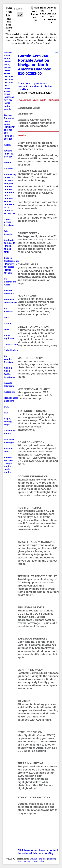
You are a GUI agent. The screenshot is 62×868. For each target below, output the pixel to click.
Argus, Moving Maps (8, 422)
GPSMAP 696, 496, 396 (9, 130)
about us (33, 859)
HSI (6, 413)
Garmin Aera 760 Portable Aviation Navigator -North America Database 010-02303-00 (35, 65)
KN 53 (8, 195)
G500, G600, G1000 (8, 64)
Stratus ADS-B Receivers (9, 222)
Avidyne (8, 151)
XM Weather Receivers (9, 359)
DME (7, 407)
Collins (8, 323)
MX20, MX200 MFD (8, 249)
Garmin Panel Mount (8, 55)
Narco (7, 317)
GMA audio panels (8, 106)
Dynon (8, 163)
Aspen (7, 145)
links (20, 861)
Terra (7, 329)
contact (27, 861)
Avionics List (9, 12)
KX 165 (9, 189)
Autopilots (9, 392)
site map (43, 859)
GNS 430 (10, 79)
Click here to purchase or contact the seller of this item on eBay (36, 86)
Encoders (9, 401)
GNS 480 (10, 82)
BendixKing (10, 175)
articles (52, 859)
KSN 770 (10, 178)
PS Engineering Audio (10, 282)
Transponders (11, 398)
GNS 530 (10, 76)
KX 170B (10, 192)
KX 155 (9, 186)
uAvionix (9, 169)
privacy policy (38, 861)
